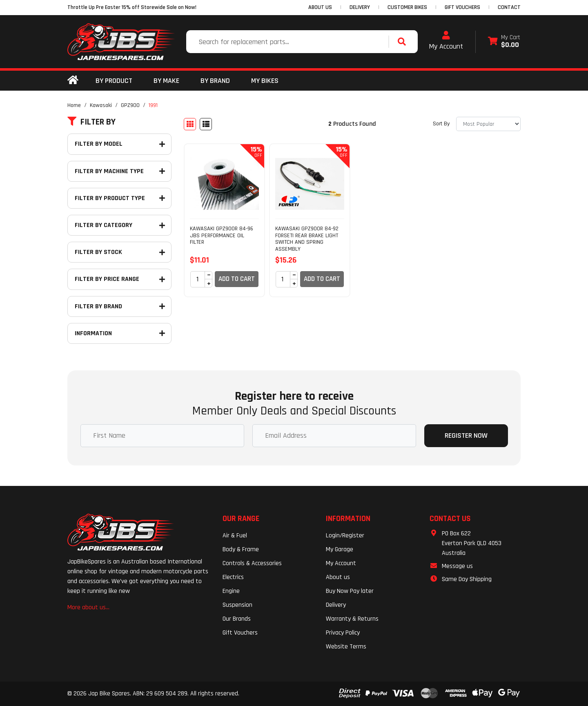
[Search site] (404, 42)
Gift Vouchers (240, 633)
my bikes (265, 81)
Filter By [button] (91, 122)
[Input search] (288, 42)
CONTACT (509, 7)
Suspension (237, 605)
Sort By (441, 124)
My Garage (340, 549)
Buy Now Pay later (350, 591)
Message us (457, 566)
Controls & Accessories (252, 563)
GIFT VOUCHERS (462, 7)
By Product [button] (114, 81)
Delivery (336, 605)
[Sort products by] (488, 124)
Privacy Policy (343, 633)
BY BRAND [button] (215, 81)
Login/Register (345, 536)
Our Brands (237, 619)
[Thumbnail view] (190, 124)
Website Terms (346, 647)
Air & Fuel (235, 536)
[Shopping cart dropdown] (504, 42)
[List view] (206, 124)
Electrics (233, 577)
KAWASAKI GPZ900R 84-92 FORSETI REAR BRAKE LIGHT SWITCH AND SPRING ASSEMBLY (307, 239)
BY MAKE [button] (166, 81)
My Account (446, 41)
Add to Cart (237, 279)
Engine (231, 591)
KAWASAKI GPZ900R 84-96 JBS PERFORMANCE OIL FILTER (222, 236)
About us (338, 577)
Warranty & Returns (352, 619)
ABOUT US (320, 7)
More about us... (88, 607)
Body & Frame (241, 549)
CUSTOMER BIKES (407, 7)
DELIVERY (360, 7)
